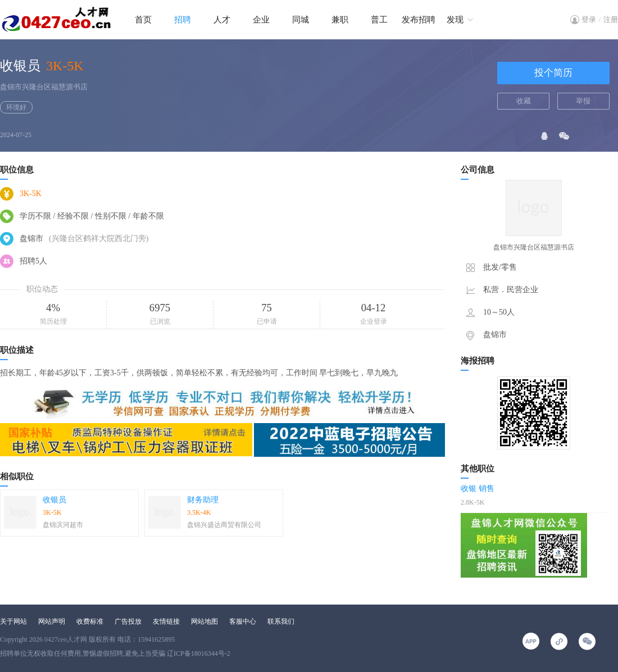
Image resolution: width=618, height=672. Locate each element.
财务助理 (203, 500)
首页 (143, 20)
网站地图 (205, 621)
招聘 (183, 20)
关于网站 (13, 621)
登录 (589, 19)
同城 (301, 20)
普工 (379, 20)
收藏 (524, 101)
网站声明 (52, 621)
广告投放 (128, 621)
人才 (222, 20)
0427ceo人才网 (66, 639)
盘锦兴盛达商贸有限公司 (224, 525)
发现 (455, 20)
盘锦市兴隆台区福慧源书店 (44, 87)
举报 (583, 101)
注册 (611, 19)
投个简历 (553, 73)
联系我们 (281, 621)
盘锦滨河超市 (63, 525)
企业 (261, 20)
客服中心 (243, 621)
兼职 (340, 20)
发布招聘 (419, 20)
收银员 (54, 500)
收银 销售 (478, 489)
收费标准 (90, 621)
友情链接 (166, 621)
